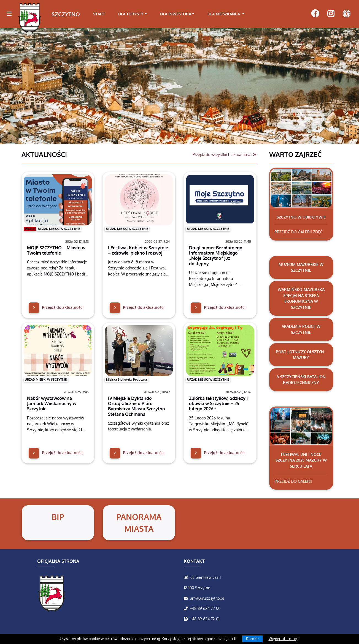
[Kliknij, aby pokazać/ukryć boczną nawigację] (11, 14)
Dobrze (252, 639)
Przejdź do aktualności (56, 307)
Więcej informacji (284, 639)
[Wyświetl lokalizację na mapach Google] (187, 577)
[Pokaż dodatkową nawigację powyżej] (346, 14)
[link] (133, 14)
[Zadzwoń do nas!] (187, 608)
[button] (27, 86)
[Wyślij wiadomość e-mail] (187, 598)
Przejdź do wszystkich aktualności (225, 154)
